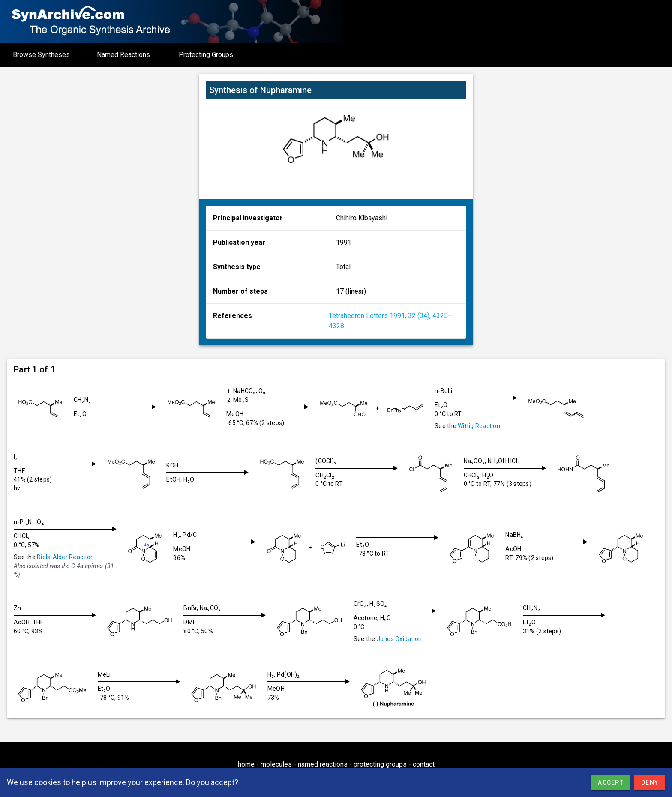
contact (424, 764)
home (246, 764)
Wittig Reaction (486, 426)
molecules (276, 764)
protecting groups (380, 764)
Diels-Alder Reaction (65, 557)
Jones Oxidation (406, 639)
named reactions (323, 764)
